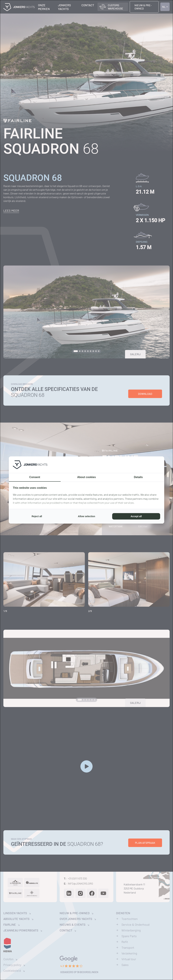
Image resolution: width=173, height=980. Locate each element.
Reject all (37, 516)
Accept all (136, 516)
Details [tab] (138, 477)
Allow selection (86, 516)
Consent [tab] (35, 477)
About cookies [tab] (86, 477)
